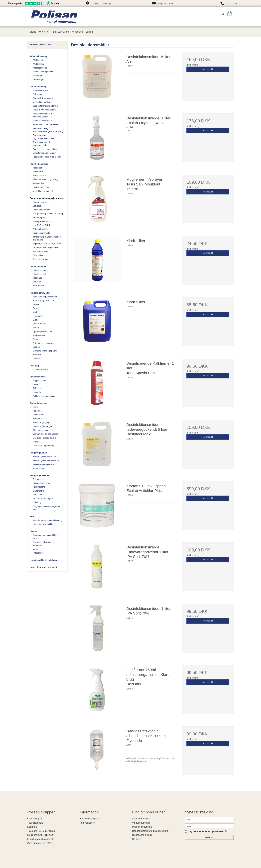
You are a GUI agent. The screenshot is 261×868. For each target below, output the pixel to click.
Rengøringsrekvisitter (40, 293)
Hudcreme (38, 419)
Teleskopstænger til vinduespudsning (42, 144)
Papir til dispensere (39, 164)
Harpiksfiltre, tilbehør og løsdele (47, 157)
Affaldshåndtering (38, 56)
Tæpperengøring (40, 259)
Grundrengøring (40, 218)
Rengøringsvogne (38, 453)
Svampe (37, 308)
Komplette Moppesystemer (45, 297)
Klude (35, 312)
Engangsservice (37, 377)
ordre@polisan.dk (44, 839)
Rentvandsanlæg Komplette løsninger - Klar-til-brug (48, 130)
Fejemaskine (39, 479)
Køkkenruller (39, 172)
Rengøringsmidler (41, 202)
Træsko (36, 442)
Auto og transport (41, 229)
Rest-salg (34, 366)
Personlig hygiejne (39, 403)
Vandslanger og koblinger (44, 153)
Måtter (36, 549)
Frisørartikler (39, 553)
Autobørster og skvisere (44, 343)
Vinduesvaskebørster (42, 121)
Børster (36, 328)
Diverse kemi (39, 255)
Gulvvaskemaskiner (42, 483)
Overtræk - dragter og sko (44, 438)
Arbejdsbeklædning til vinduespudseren (43, 115)
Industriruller (38, 183)
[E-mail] (209, 826)
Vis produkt (208, 69)
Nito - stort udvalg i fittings (45, 524)
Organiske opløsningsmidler (45, 248)
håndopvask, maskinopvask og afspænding (47, 238)
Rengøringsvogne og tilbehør (46, 460)
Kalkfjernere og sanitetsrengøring (48, 214)
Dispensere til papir (39, 266)
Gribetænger (39, 80)
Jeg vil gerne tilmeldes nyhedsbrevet (207, 831)
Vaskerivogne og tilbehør (44, 464)
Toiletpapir (37, 168)
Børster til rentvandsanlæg (45, 149)
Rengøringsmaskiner (40, 475)
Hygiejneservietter (41, 187)
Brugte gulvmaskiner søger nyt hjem (47, 508)
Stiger (35, 339)
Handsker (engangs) (42, 423)
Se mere (137, 839)
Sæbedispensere (41, 252)
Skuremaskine (39, 491)
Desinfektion (38, 415)
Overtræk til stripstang (43, 98)
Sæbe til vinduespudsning (44, 110)
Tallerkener (38, 388)
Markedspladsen (40, 370)
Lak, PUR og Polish (42, 225)
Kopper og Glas (40, 381)
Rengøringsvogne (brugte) (45, 457)
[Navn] (209, 820)
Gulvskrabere (39, 324)
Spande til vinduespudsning (45, 106)
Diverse (36, 359)
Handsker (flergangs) (42, 426)
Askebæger (38, 76)
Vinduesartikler (40, 335)
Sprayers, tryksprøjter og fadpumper (44, 544)
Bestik (36, 384)
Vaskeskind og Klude (42, 102)
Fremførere (38, 316)
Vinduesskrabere (40, 90)
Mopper (36, 304)
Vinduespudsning (38, 87)
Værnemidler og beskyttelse (45, 434)
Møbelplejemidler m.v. (43, 221)
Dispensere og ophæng (43, 446)
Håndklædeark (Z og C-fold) (45, 179)
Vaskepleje (38, 206)
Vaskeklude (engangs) (43, 191)
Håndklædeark (39, 270)
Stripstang (37, 94)
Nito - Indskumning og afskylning (48, 520)
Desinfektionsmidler (42, 233)
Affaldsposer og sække (43, 72)
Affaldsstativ (38, 60)
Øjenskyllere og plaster (43, 430)
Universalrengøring (41, 210)
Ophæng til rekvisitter (42, 332)
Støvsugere (38, 495)
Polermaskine (39, 487)
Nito (32, 517)
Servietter (37, 282)
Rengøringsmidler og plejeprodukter (47, 198)
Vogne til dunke (40, 468)
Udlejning (37, 502)
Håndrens (37, 411)
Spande (36, 347)
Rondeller (37, 355)
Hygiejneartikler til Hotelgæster (45, 560)
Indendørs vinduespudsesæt (46, 124)
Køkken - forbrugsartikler (44, 396)
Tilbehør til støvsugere (43, 499)
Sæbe (36, 407)
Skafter (36, 320)
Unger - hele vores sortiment (43, 567)
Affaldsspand (39, 64)
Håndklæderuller (40, 176)
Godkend (209, 837)
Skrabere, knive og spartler (45, 351)
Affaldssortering (40, 68)
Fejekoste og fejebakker (44, 301)
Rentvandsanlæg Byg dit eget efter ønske (44, 137)
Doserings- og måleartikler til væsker (46, 537)
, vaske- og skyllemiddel (47, 244)
